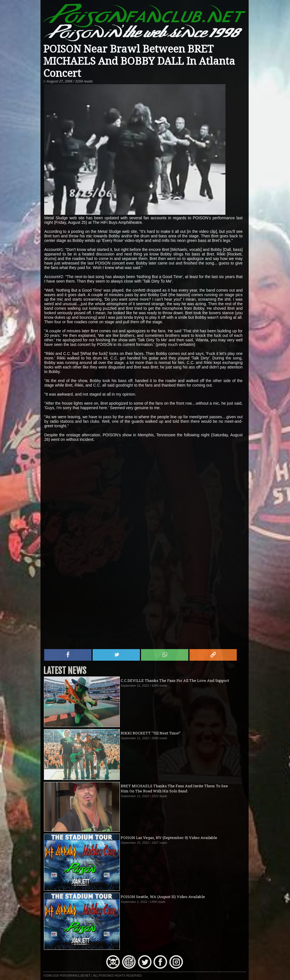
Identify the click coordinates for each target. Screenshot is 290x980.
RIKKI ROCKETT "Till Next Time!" (151, 733)
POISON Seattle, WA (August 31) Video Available (163, 897)
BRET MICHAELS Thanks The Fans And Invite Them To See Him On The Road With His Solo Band (174, 788)
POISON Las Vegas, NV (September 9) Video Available (169, 838)
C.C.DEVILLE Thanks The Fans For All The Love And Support (175, 680)
